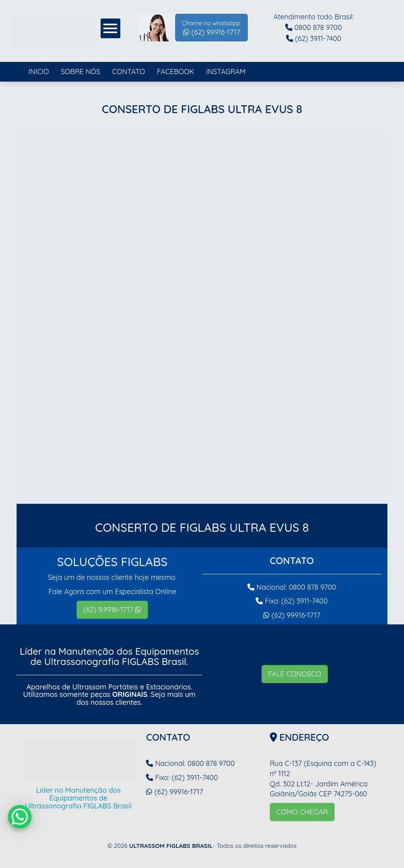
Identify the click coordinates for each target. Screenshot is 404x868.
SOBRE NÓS (80, 72)
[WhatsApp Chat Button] (20, 817)
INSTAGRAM (226, 72)
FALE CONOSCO (295, 674)
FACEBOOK (176, 72)
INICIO (39, 72)
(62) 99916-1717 (211, 28)
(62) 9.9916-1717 (112, 610)
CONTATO (129, 72)
